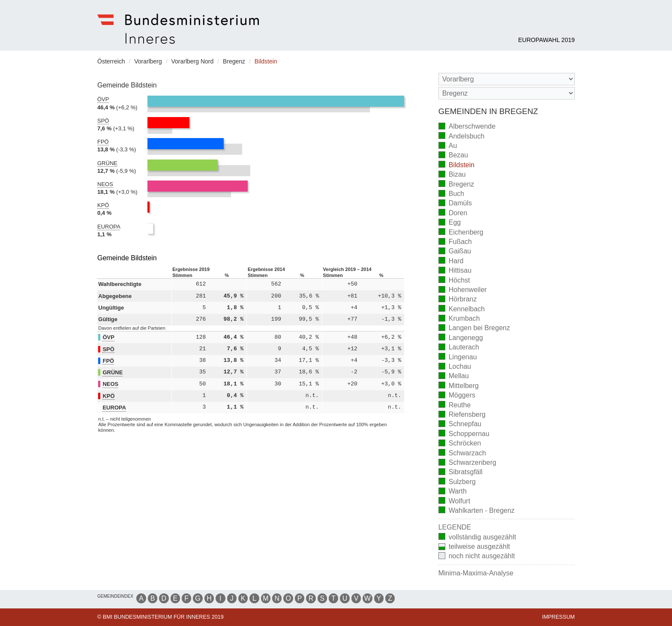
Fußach (455, 242)
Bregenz (456, 185)
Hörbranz (458, 300)
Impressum (558, 617)
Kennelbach (462, 309)
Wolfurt (454, 501)
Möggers (457, 396)
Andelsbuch (462, 137)
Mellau (454, 377)
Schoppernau (464, 434)
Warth (453, 492)
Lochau (455, 367)
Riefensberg (462, 415)
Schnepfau (460, 425)
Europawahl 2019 (546, 40)
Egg (450, 223)
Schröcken (460, 444)
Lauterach (459, 348)
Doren (453, 213)
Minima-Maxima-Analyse (476, 573)
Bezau (453, 156)
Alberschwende (467, 127)
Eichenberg (461, 233)
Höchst (454, 281)
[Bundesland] (507, 79)
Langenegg (461, 338)
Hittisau (455, 271)
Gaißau (455, 252)
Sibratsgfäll (460, 473)
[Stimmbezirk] (507, 93)
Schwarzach (462, 453)
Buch (451, 194)
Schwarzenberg (467, 463)
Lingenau (458, 357)
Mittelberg (459, 386)
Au (448, 146)
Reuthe (455, 405)
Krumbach (459, 319)
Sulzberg (457, 482)
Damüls (455, 204)
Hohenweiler (463, 290)
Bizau (452, 175)
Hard (451, 261)
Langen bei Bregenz (474, 329)
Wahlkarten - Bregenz (477, 511)
